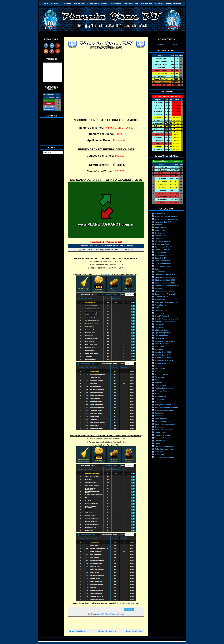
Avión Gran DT (161, 227)
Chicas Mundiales (162, 244)
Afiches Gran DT (161, 214)
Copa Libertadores (162, 261)
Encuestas (159, 288)
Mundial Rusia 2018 (163, 357)
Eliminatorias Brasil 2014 (165, 275)
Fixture (158, 308)
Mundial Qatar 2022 (163, 355)
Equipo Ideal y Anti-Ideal (98, 4)
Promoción (159, 399)
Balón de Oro (160, 230)
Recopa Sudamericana (164, 410)
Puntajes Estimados (163, 405)
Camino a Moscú (162, 233)
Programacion (160, 396)
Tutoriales (159, 452)
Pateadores (159, 377)
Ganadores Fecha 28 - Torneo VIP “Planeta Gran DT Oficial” (106, 246)
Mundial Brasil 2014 (163, 352)
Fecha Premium (161, 305)
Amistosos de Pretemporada (166, 219)
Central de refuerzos (163, 241)
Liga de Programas (162, 333)
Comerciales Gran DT (163, 247)
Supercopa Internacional (165, 424)
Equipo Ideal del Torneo (164, 291)
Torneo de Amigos (174, 4)
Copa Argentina (161, 255)
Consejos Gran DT (162, 250)
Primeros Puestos (162, 391)
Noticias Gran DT (131, 4)
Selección (159, 416)
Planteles (159, 4)
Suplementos (146, 4)
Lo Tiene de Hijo (161, 338)
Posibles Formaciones (164, 388)
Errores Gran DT (161, 297)
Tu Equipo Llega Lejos (164, 449)
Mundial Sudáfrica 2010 (164, 360)
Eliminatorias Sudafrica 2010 (166, 286)
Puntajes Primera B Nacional (166, 407)
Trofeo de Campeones (164, 446)
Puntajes (55, 4)
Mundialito (159, 366)
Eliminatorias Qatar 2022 (165, 280)
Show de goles (161, 419)
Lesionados (159, 324)
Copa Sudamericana (163, 263)
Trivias (157, 443)
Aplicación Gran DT (163, 222)
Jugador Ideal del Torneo (165, 321)
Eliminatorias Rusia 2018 (165, 283)
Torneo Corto (160, 432)
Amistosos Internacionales (166, 216)
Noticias (158, 371)
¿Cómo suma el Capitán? (165, 457)
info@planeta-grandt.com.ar (167, 44)
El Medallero (160, 272)
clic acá (125, 603)
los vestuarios (104, 274)
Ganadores (66, 4)
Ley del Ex (159, 327)
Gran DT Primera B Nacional (166, 319)
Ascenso (158, 225)
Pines (157, 380)
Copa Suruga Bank (162, 266)
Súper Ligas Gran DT (163, 430)
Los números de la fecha (165, 341)
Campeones (160, 238)
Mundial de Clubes (162, 363)
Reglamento (160, 413)
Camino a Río (160, 236)
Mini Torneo (159, 347)
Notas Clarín (160, 369)
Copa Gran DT (160, 258)
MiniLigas (159, 349)
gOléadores (159, 454)
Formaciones (79, 4)
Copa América (160, 252)
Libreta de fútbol (161, 330)
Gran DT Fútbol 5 (104, 614)
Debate (158, 269)
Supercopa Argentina (163, 421)
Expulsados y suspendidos (166, 302)
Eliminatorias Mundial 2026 (166, 277)
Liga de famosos (161, 335)
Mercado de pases (162, 344)
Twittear (129, 610)
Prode (157, 393)
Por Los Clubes (161, 385)
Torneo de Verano (162, 438)
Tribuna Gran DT (161, 441)
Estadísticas (116, 4)
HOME (46, 4)
